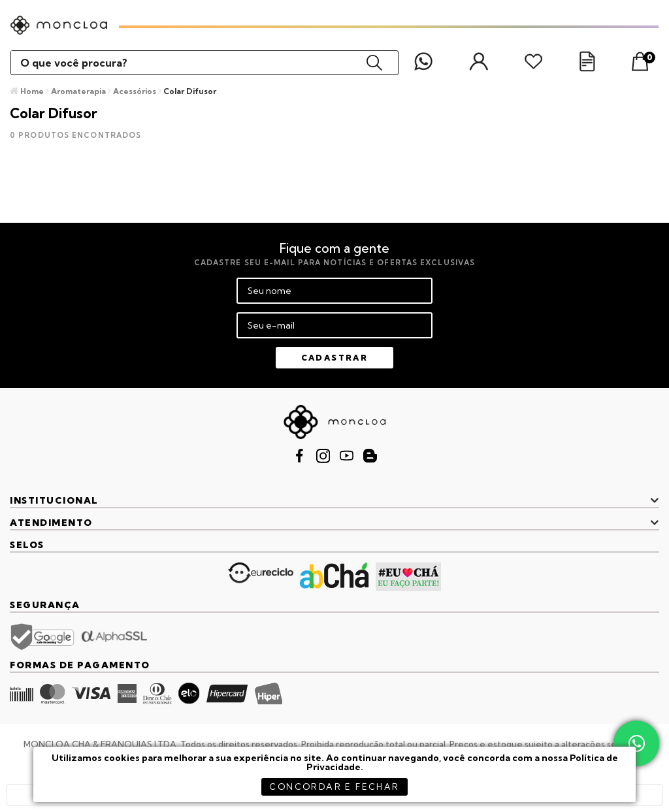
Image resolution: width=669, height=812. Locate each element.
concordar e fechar (334, 787)
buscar (374, 63)
